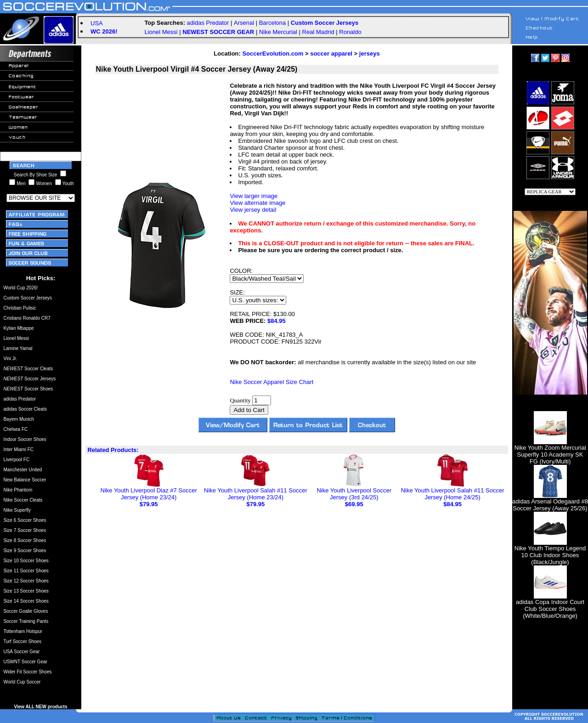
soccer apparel (331, 54)
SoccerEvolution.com (273, 54)
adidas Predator (208, 23)
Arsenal (244, 23)
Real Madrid (318, 32)
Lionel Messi (161, 32)
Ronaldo (350, 32)
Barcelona (273, 23)
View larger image (254, 196)
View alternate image (257, 203)
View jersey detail (253, 210)
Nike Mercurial (278, 32)
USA (97, 23)
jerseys (370, 54)
